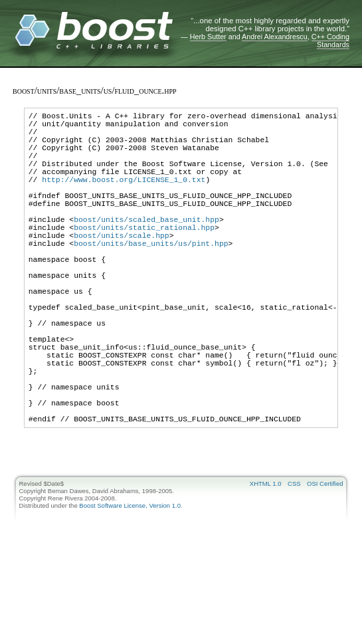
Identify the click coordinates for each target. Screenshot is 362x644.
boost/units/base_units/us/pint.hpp (151, 277)
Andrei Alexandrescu (275, 37)
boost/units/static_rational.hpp (144, 257)
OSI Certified (325, 561)
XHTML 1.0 (266, 561)
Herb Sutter (208, 37)
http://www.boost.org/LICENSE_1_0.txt (124, 197)
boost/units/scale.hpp (122, 267)
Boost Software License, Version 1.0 (130, 583)
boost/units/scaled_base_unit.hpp (146, 247)
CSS (294, 561)
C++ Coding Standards (330, 41)
